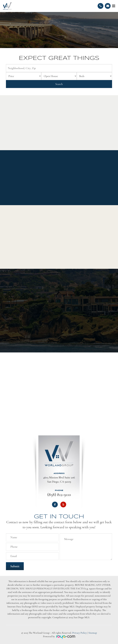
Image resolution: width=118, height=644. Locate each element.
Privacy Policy (80, 633)
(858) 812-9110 (59, 495)
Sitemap (93, 633)
